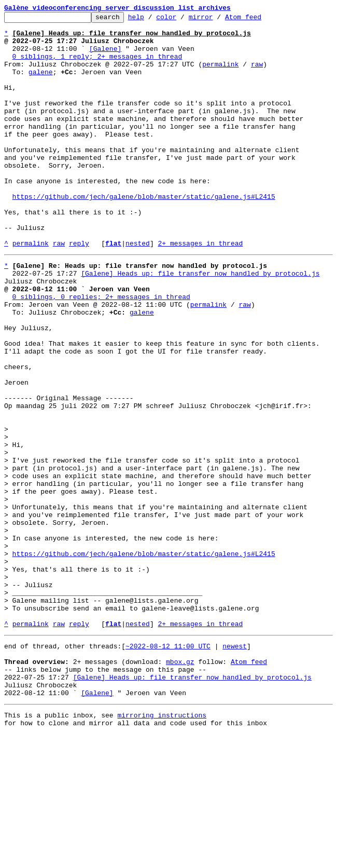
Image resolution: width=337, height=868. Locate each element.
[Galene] (105, 56)
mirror (217, 20)
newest (235, 767)
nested (138, 290)
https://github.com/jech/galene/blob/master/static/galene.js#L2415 (144, 234)
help (152, 20)
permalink (220, 75)
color (182, 20)
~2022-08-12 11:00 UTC (168, 767)
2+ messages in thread (200, 290)
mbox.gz (180, 786)
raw (257, 75)
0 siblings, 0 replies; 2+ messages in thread (101, 351)
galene (41, 84)
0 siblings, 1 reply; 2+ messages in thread (97, 65)
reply (79, 290)
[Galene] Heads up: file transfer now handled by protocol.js (200, 323)
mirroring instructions (162, 847)
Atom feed (259, 20)
